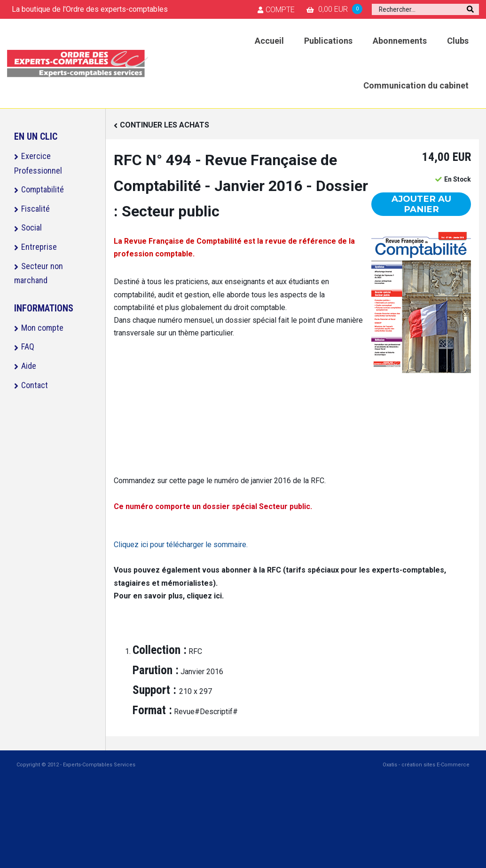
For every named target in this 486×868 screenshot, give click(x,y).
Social (31, 227)
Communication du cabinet (416, 85)
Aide (29, 366)
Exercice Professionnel (38, 163)
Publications (328, 41)
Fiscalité (35, 209)
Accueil (269, 41)
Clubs (458, 41)
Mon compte (42, 328)
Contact (35, 385)
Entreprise (39, 247)
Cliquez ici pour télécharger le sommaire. (181, 545)
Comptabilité (43, 189)
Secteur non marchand (39, 273)
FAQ (28, 346)
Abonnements (400, 41)
